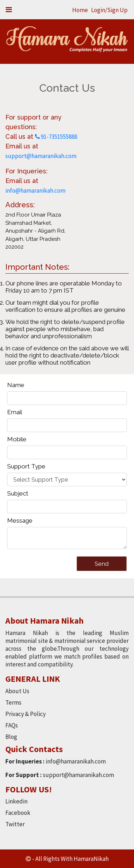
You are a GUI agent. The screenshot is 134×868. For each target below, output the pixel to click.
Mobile (17, 439)
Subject (18, 493)
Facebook (18, 813)
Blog (11, 737)
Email (15, 412)
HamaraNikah (91, 859)
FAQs (12, 725)
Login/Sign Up (109, 10)
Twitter (15, 824)
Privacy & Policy (26, 714)
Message (20, 521)
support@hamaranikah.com (41, 156)
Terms (13, 702)
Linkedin (16, 801)
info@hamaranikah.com (35, 191)
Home (80, 10)
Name (16, 385)
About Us (17, 691)
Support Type (26, 466)
